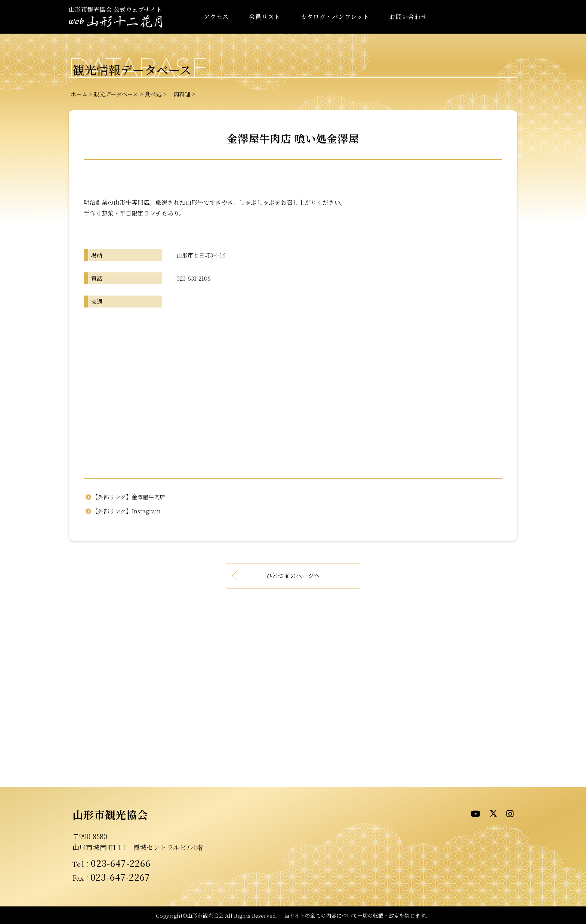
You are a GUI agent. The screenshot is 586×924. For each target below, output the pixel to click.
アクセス (216, 17)
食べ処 (153, 94)
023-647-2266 (121, 863)
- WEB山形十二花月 (115, 22)
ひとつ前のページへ (293, 576)
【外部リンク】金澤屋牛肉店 (129, 497)
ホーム (79, 94)
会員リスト (265, 17)
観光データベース (116, 94)
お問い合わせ (408, 17)
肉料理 (179, 94)
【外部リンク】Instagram (127, 511)
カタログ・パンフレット (335, 17)
